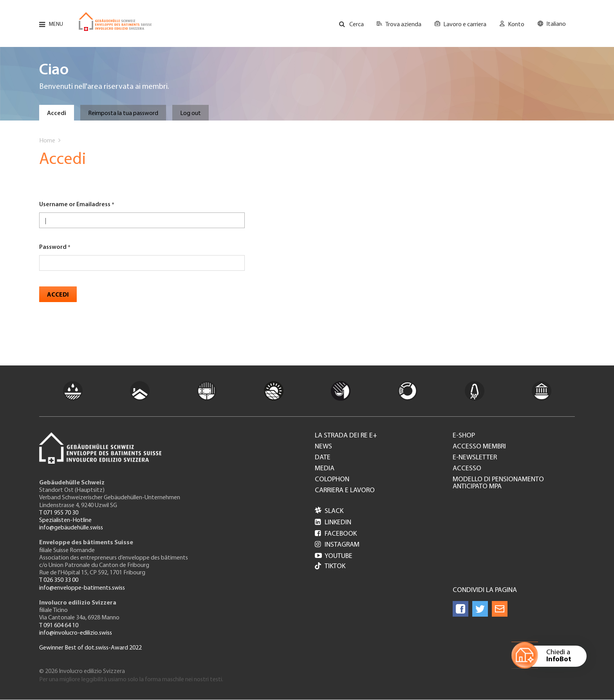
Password (53, 247)
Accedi (57, 113)
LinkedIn (333, 523)
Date (323, 458)
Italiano (556, 24)
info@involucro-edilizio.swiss (76, 633)
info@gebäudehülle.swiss (71, 528)
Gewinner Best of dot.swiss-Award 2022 (90, 648)
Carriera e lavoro (345, 491)
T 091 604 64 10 (59, 626)
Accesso (467, 469)
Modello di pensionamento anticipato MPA (498, 483)
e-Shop (464, 436)
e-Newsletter (475, 458)
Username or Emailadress (75, 205)
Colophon (332, 480)
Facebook (336, 534)
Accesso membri (479, 447)
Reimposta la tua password (123, 113)
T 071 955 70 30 (59, 513)
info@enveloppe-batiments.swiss (82, 588)
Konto (516, 25)
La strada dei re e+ (346, 436)
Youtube (334, 556)
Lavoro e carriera (465, 25)
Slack (329, 511)
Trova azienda (403, 25)
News (323, 447)
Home (47, 141)
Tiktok (330, 567)
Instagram (337, 545)
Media (325, 469)
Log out (191, 113)
